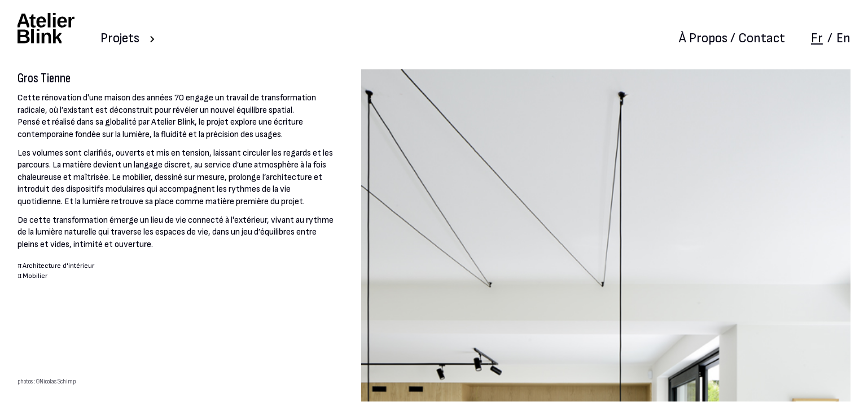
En (843, 38)
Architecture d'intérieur (58, 266)
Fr (817, 38)
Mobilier (35, 276)
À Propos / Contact (732, 38)
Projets (120, 38)
